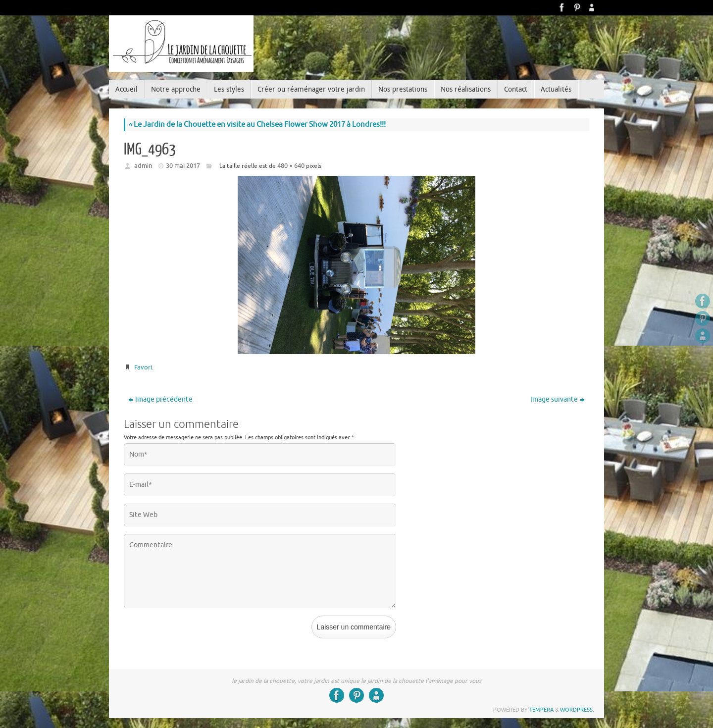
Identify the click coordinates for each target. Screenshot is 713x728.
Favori (143, 367)
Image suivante (558, 399)
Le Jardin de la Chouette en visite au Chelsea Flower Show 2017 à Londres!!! (257, 125)
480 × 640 (291, 166)
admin (143, 166)
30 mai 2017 (183, 166)
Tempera (541, 710)
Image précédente (160, 399)
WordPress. (577, 710)
